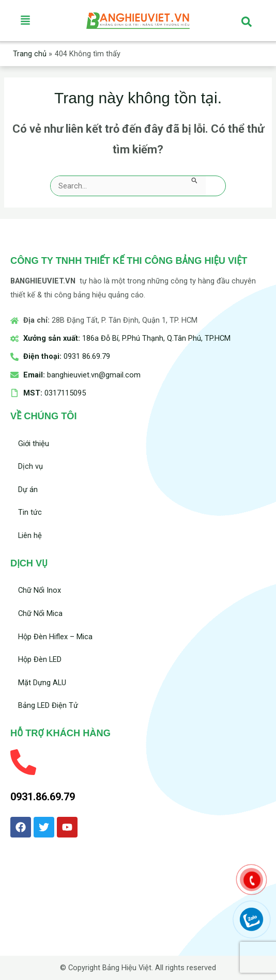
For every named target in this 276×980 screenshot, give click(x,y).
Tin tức (30, 512)
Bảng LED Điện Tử (48, 705)
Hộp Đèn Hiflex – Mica (55, 637)
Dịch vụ (30, 466)
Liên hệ (30, 535)
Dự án (28, 489)
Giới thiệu (34, 444)
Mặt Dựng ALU (42, 683)
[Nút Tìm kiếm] (195, 180)
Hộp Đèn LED (40, 659)
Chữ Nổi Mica (40, 613)
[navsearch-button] (247, 21)
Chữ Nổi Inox (40, 590)
